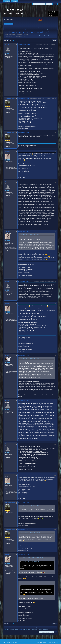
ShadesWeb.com (13, 642)
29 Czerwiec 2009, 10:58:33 (24, 475)
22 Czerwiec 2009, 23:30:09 (25, 44)
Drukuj (55, 40)
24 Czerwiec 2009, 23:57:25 (24, 182)
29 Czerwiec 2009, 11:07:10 (24, 503)
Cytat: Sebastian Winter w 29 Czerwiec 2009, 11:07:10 (32, 558)
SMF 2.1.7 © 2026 (6, 641)
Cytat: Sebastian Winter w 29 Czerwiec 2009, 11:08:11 (32, 582)
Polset (7, 355)
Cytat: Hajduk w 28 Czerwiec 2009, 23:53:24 (30, 506)
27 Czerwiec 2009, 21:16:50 (24, 281)
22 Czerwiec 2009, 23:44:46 (24, 132)
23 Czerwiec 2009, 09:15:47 (24, 151)
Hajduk (7, 44)
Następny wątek (52, 36)
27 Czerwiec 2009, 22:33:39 (24, 303)
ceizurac (8, 151)
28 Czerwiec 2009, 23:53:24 (24, 444)
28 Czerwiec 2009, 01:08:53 (24, 355)
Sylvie (24, 29)
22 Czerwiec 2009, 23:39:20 (24, 99)
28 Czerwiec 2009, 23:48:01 (24, 401)
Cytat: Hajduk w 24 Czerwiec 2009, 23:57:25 (30, 235)
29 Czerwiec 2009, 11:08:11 (24, 529)
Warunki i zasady (50, 641)
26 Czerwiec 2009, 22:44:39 (24, 231)
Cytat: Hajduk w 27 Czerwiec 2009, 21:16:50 (30, 359)
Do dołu (6, 40)
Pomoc (45, 641)
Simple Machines (13, 641)
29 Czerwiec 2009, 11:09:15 (24, 555)
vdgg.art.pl (40, 19)
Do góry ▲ (56, 641)
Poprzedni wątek (43, 36)
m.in (31, 155)
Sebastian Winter (10, 98)
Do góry (6, 624)
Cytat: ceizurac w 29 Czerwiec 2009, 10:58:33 (30, 533)
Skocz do (37, 632)
